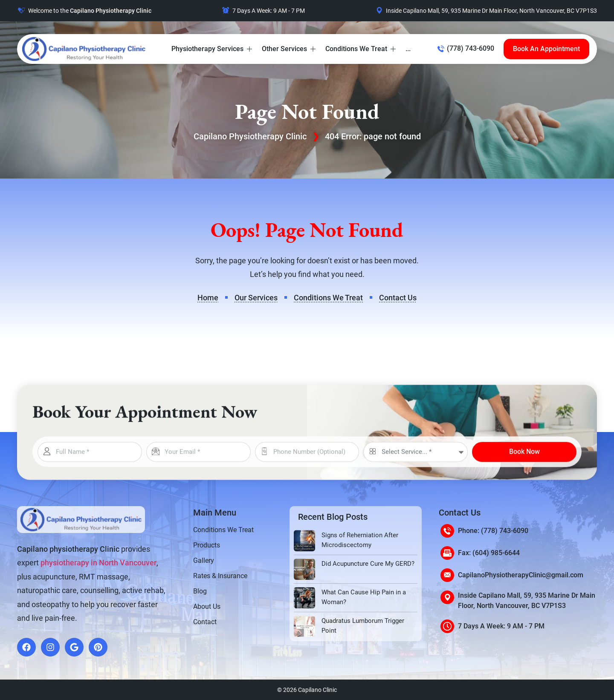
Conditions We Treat (223, 530)
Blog (200, 591)
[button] (212, 49)
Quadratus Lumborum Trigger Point (363, 626)
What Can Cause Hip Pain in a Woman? (364, 597)
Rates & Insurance (220, 576)
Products (207, 545)
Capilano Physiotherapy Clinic (250, 136)
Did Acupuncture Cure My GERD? (368, 564)
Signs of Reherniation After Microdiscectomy (360, 540)
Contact (205, 622)
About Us (207, 606)
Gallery (204, 560)
